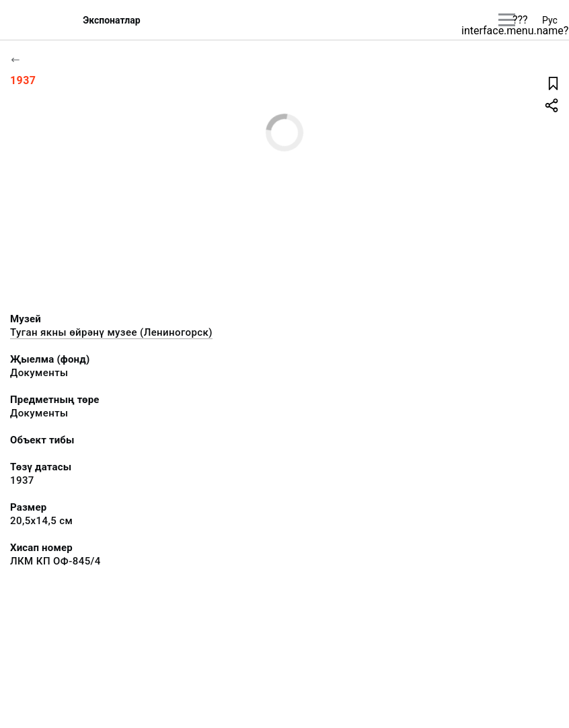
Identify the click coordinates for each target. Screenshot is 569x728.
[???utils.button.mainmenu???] (507, 20)
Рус (550, 20)
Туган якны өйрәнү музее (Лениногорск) (111, 332)
